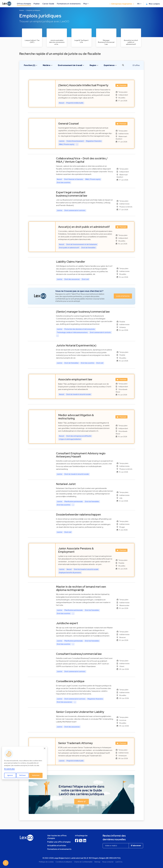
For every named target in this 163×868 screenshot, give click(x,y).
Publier (37, 4)
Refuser (23, 775)
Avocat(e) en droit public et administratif (84, 227)
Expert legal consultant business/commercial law (72, 194)
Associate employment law (75, 379)
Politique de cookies (46, 862)
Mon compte (153, 4)
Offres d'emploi (24, 4)
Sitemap (97, 862)
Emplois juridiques (33, 10)
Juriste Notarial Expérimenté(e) (76, 345)
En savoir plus (9, 769)
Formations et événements (69, 4)
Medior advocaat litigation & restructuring (76, 417)
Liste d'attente (123, 296)
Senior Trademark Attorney (75, 743)
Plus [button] (85, 4)
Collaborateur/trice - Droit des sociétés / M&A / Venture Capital (82, 160)
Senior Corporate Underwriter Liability (80, 712)
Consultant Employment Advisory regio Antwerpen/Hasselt (81, 455)
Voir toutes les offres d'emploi (57, 837)
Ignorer (10, 775)
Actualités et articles (57, 846)
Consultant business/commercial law (79, 654)
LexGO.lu (119, 862)
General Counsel (68, 124)
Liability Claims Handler (71, 262)
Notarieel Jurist (66, 484)
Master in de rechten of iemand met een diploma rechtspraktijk (81, 588)
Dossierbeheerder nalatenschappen (78, 515)
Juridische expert (67, 623)
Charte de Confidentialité (83, 862)
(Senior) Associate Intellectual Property (83, 85)
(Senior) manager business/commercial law (83, 312)
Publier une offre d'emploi (59, 842)
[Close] (45, 748)
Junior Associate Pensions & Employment (76, 550)
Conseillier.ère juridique (70, 681)
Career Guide (48, 4)
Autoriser (36, 775)
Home (22, 10)
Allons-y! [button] (82, 802)
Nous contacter (108, 862)
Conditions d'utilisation (64, 862)
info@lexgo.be (81, 836)
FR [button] (139, 4)
